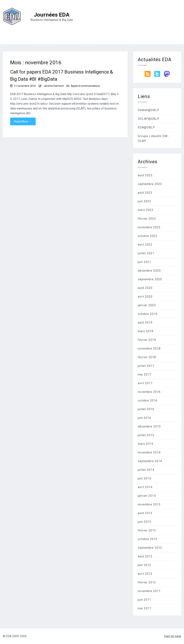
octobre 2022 (148, 236)
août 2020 (145, 288)
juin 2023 (144, 201)
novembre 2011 (149, 591)
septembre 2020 (150, 279)
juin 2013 (144, 522)
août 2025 (145, 175)
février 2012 (147, 582)
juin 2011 (144, 600)
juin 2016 (144, 418)
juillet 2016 (146, 409)
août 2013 (145, 513)
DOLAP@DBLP (149, 119)
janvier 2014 (147, 496)
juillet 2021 (146, 253)
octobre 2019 (148, 314)
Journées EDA (52, 15)
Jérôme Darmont (54, 86)
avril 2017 (145, 383)
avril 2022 (145, 245)
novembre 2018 (149, 349)
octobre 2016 (148, 400)
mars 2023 (146, 210)
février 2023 (147, 219)
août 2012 (145, 556)
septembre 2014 (150, 461)
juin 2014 (144, 478)
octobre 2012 (148, 539)
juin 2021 (144, 262)
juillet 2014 (146, 470)
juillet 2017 (146, 366)
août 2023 (145, 193)
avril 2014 (145, 487)
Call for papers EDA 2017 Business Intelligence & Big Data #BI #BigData (62, 75)
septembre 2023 (150, 184)
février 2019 (147, 340)
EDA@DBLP (146, 127)
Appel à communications (85, 86)
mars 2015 (146, 444)
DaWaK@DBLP (149, 110)
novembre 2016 (149, 392)
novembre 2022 (149, 227)
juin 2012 (144, 565)
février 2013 (147, 530)
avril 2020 (145, 297)
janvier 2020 (147, 305)
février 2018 (147, 357)
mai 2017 (145, 375)
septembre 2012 (150, 548)
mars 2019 (146, 331)
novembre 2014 (149, 452)
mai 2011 (145, 608)
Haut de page (173, 636)
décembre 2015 (149, 426)
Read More (23, 121)
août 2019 (145, 323)
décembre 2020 (149, 271)
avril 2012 (145, 574)
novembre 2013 (149, 504)
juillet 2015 (146, 435)
